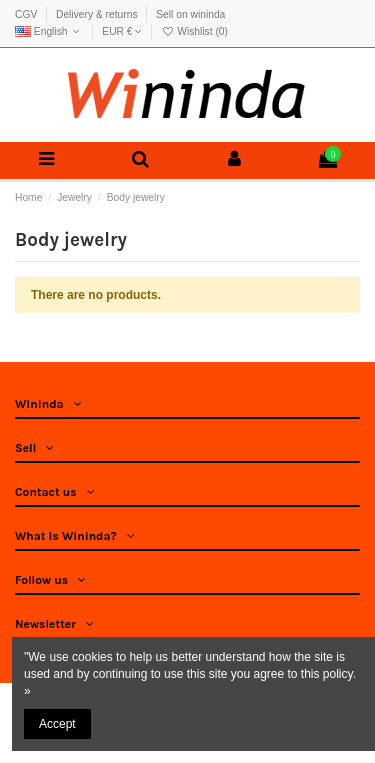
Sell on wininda (190, 14)
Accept (57, 724)
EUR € (122, 31)
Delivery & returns (98, 14)
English (49, 31)
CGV (27, 14)
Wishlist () (194, 31)
